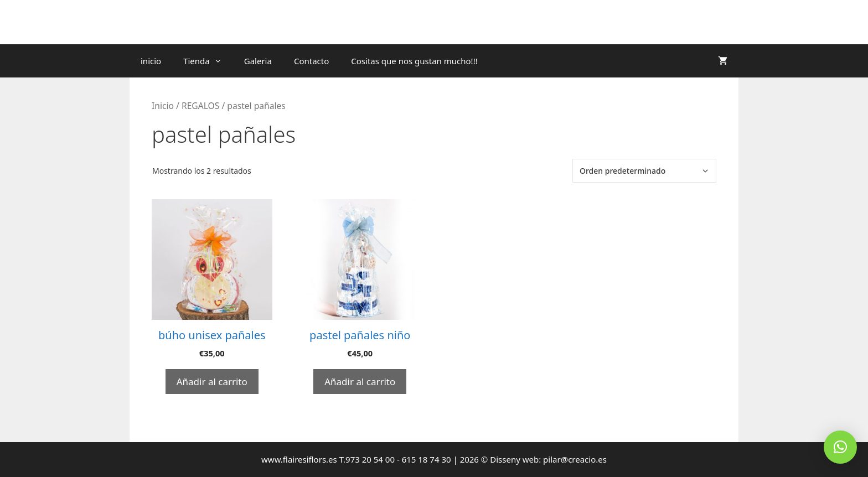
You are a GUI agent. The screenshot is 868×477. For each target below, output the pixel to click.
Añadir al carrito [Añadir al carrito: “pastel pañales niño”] (360, 382)
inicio (151, 61)
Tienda (208, 61)
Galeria (258, 61)
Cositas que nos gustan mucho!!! (414, 61)
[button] (840, 447)
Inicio (163, 106)
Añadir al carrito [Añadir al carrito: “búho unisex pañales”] (212, 382)
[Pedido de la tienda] (644, 171)
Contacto (311, 61)
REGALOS (200, 106)
